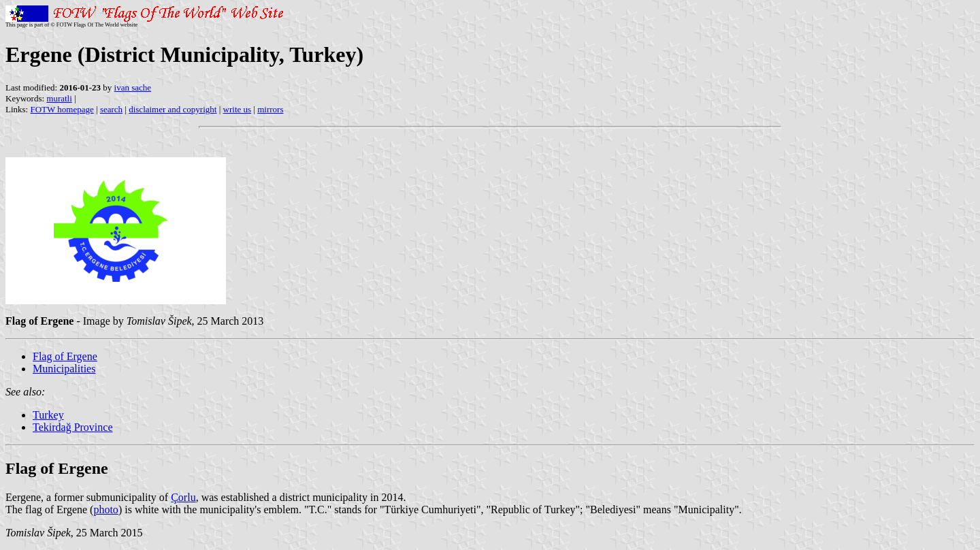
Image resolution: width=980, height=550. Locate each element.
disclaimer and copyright (173, 109)
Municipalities (64, 369)
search (111, 109)
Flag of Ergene (65, 356)
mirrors (270, 109)
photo (105, 509)
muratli (59, 98)
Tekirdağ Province (73, 427)
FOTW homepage (62, 109)
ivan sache (133, 87)
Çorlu (183, 497)
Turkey (48, 415)
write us (238, 109)
